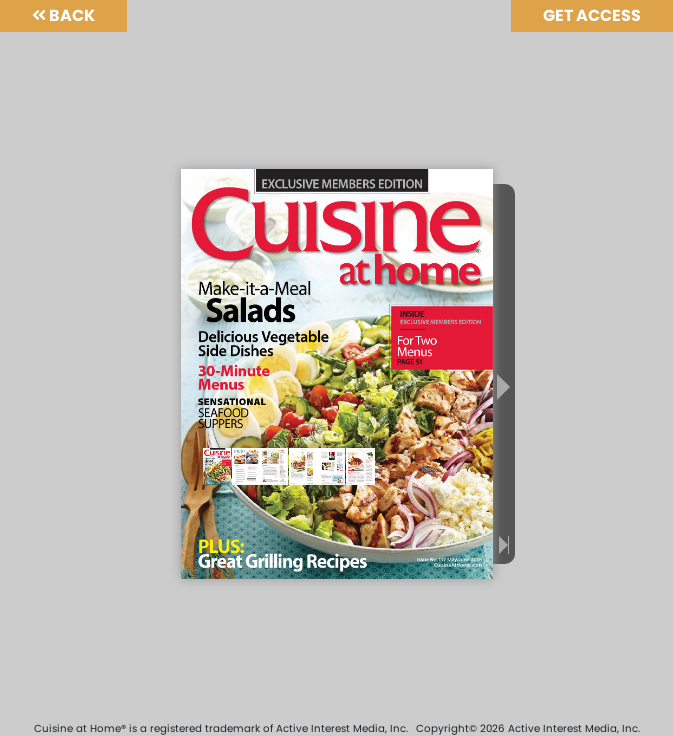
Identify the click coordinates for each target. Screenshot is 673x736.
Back (63, 15)
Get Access (592, 15)
